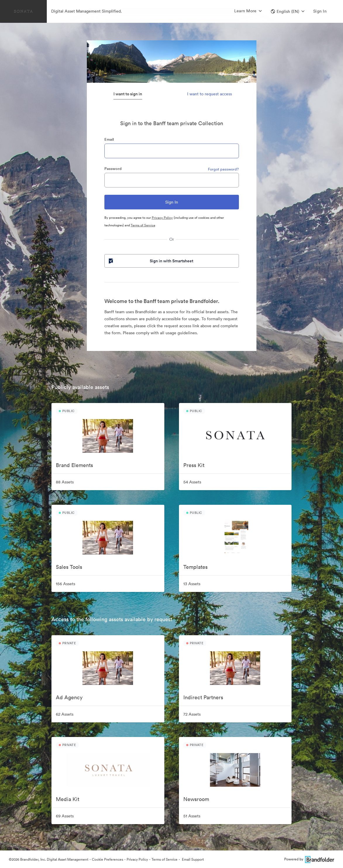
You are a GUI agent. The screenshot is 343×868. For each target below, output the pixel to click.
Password (113, 169)
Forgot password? (223, 169)
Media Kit (68, 799)
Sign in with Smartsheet (151, 261)
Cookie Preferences (107, 859)
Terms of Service (143, 225)
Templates (195, 567)
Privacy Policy (162, 218)
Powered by (309, 859)
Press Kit (194, 465)
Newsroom (196, 799)
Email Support (192, 859)
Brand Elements (74, 465)
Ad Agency (69, 697)
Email (109, 139)
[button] (288, 11)
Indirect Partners (203, 697)
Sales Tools (69, 567)
